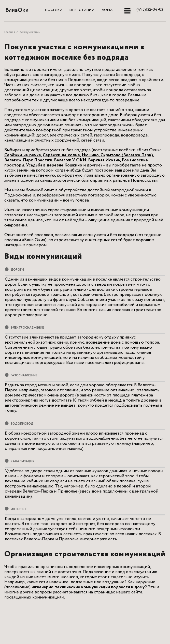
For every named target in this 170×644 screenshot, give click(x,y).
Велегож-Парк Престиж (28, 160)
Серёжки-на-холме (61, 155)
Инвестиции (82, 10)
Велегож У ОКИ (70, 160)
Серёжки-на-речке (23, 155)
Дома (107, 10)
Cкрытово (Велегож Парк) (127, 155)
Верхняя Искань (104, 160)
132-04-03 (150, 10)
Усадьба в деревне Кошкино (54, 165)
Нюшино (90, 155)
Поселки (54, 10)
